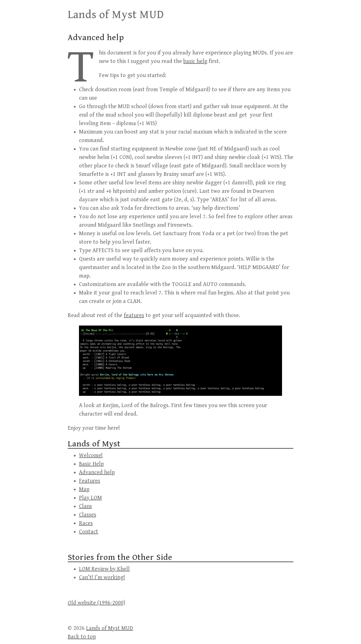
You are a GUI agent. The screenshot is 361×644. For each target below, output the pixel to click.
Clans (85, 506)
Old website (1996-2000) (96, 603)
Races (86, 523)
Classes (88, 515)
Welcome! (91, 456)
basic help (195, 61)
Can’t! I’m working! (102, 578)
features (134, 316)
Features (90, 481)
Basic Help (91, 464)
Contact (89, 532)
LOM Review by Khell (104, 569)
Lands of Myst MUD (116, 15)
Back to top (82, 637)
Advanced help (97, 472)
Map (84, 489)
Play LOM (90, 498)
